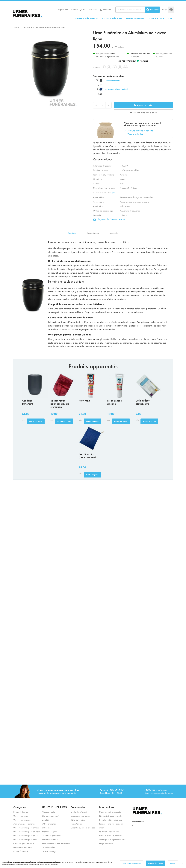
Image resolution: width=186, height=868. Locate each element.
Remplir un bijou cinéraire (111, 820)
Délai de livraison (78, 820)
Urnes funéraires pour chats (25, 839)
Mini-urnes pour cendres (24, 824)
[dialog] (93, 863)
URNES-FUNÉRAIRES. (55, 807)
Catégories (19, 807)
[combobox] (138, 10)
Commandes (78, 807)
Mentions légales (50, 832)
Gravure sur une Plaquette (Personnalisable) (140, 132)
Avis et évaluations (50, 839)
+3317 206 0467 (90, 9)
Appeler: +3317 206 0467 (112, 790)
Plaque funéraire (21, 851)
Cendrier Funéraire (112, 80)
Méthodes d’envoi (79, 812)
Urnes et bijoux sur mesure (111, 835)
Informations (107, 807)
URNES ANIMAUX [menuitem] (135, 18)
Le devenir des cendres (109, 832)
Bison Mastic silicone (114, 402)
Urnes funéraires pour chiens (26, 835)
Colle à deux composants (143, 402)
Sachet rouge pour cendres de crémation (60, 403)
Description (72, 233)
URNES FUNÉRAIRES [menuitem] (85, 18)
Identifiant (107, 9)
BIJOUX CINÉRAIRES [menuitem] (112, 18)
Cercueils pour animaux (24, 843)
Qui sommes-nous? (50, 816)
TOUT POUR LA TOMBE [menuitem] (160, 18)
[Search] (152, 10)
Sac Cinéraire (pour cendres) (116, 89)
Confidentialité (48, 847)
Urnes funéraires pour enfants (26, 828)
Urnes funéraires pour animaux (27, 832)
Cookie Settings (49, 851)
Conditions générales (51, 835)
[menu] (125, 18)
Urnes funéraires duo (22, 820)
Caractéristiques (93, 233)
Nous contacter (49, 812)
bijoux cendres (113, 56)
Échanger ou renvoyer (80, 816)
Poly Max (84, 400)
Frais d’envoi (76, 824)
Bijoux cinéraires (21, 812)
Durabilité (46, 820)
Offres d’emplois (49, 824)
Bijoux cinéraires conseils (110, 816)
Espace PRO (64, 9)
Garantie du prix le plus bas (83, 828)
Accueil (16, 28)
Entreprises (47, 828)
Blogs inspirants (106, 843)
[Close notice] (182, 863)
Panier (164, 10)
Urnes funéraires (21, 816)
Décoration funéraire (22, 847)
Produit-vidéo (114, 233)
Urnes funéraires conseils (110, 812)
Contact (75, 9)
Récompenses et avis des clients (56, 843)
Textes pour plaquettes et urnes (113, 839)
